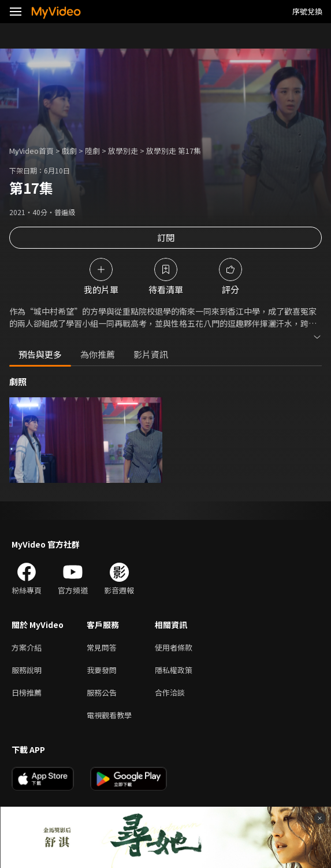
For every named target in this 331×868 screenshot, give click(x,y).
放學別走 (123, 151)
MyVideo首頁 (31, 151)
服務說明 (27, 670)
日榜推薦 (27, 692)
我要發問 (102, 670)
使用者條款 (174, 647)
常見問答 (102, 647)
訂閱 (166, 237)
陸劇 (92, 151)
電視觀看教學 (109, 715)
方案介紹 (27, 647)
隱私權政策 (174, 670)
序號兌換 (307, 11)
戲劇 (69, 151)
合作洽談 (170, 692)
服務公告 (102, 692)
